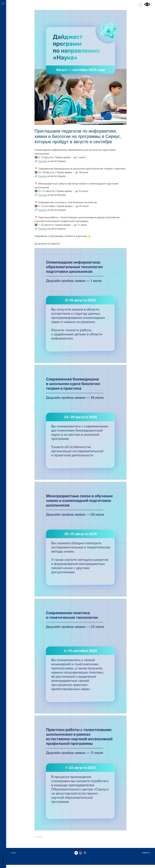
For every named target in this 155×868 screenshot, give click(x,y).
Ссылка (42, 163)
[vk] (76, 856)
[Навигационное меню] (3, 4)
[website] (81, 856)
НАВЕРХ (146, 856)
